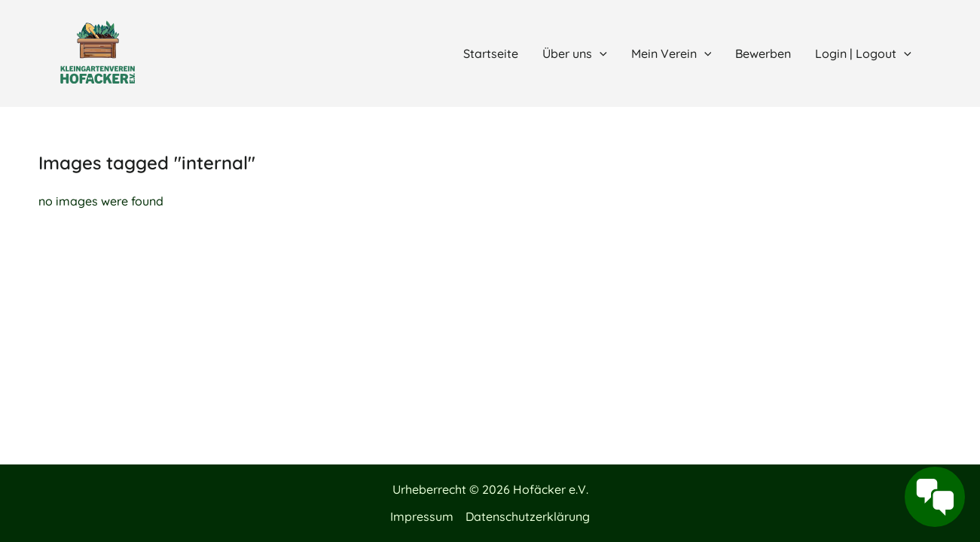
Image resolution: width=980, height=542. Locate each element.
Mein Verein (672, 53)
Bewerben (763, 53)
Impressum (422, 516)
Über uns (575, 53)
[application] (600, 53)
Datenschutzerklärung (528, 516)
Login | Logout (863, 53)
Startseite (491, 53)
